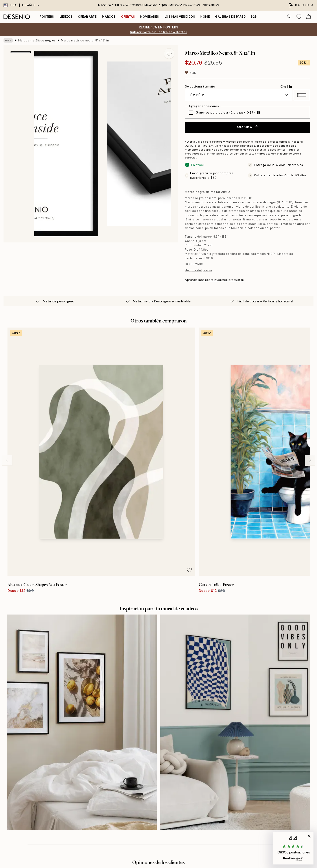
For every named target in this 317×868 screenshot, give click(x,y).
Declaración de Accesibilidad (167, 764)
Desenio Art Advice (236, 733)
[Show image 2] (21, 96)
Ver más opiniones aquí (158, 649)
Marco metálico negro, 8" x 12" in (85, 40)
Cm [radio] (283, 87)
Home (205, 17)
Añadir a (247, 127)
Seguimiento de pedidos (239, 749)
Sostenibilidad (156, 756)
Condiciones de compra (239, 756)
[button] (302, 95)
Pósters (47, 17)
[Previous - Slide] (7, 385)
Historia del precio (198, 270)
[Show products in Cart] (309, 17)
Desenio (171, 860)
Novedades (150, 17)
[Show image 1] (21, 65)
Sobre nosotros (157, 733)
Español (31, 5)
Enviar (79, 787)
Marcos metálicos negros (37, 40)
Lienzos (66, 17)
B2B (254, 17)
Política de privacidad (88, 797)
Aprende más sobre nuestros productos (214, 280)
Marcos (109, 17)
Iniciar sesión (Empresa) (163, 792)
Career (150, 749)
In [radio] (290, 87)
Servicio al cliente (235, 741)
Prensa (150, 741)
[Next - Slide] (310, 385)
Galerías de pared (230, 17)
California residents (236, 804)
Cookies (228, 771)
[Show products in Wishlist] (299, 17)
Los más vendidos (180, 17)
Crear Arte (87, 17)
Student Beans (156, 771)
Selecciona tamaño (200, 86)
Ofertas (128, 17)
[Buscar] (289, 17)
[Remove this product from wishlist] (169, 54)
